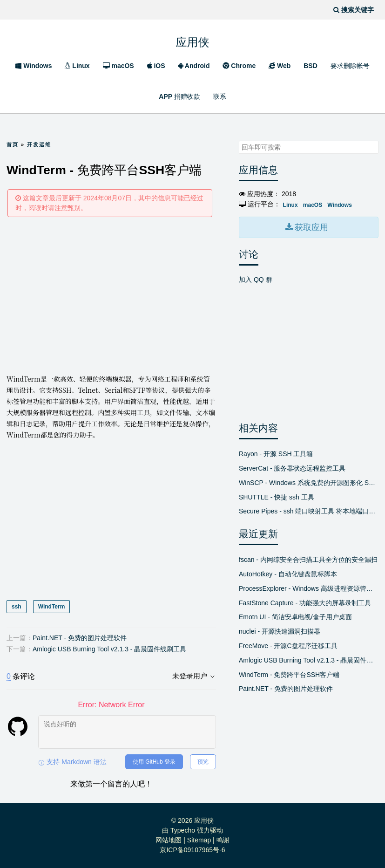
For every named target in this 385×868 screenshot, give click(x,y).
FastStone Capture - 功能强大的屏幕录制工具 (305, 603)
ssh (17, 607)
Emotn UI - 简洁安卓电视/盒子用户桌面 (295, 617)
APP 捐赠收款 (179, 96)
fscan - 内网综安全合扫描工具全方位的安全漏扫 (308, 560)
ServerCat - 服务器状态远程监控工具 (292, 468)
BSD (311, 66)
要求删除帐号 (350, 66)
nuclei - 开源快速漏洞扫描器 (280, 631)
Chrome (239, 66)
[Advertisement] (111, 295)
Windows (34, 66)
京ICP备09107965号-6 (192, 850)
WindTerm (52, 607)
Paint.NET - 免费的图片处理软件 (80, 638)
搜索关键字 (239, 140)
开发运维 (39, 144)
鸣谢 (223, 840)
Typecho (183, 830)
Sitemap (199, 840)
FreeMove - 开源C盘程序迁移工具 (288, 646)
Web (280, 66)
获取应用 (311, 227)
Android (194, 66)
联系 (220, 96)
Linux (77, 66)
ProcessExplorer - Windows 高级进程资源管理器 (309, 588)
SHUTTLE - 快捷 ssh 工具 (277, 497)
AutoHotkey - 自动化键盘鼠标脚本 (288, 574)
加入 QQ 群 (256, 280)
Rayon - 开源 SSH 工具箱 (276, 454)
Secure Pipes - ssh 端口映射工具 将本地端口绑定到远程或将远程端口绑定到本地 (309, 511)
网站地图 (169, 840)
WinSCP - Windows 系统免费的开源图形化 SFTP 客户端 (309, 483)
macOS (118, 66)
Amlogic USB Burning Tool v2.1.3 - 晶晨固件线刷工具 (109, 649)
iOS (156, 66)
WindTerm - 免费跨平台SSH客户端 (289, 675)
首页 (13, 144)
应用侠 (193, 40)
